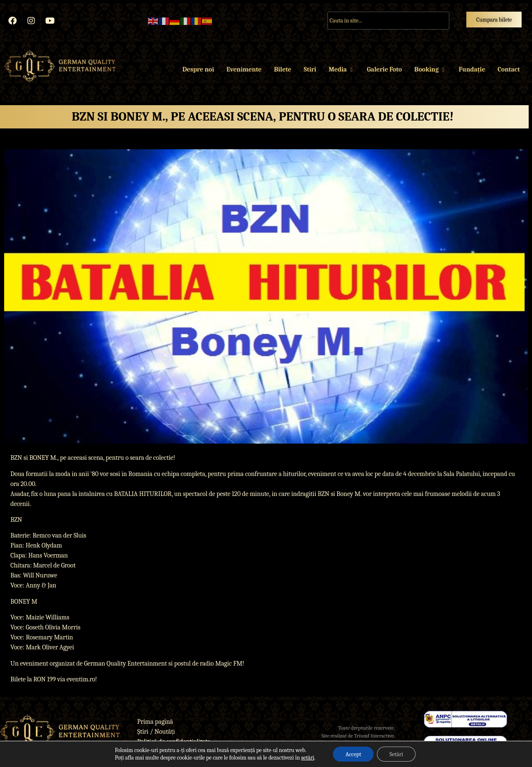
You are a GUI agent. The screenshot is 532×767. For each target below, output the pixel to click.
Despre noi (198, 69)
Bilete (282, 69)
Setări (396, 754)
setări (308, 758)
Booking (430, 69)
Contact (509, 69)
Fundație (472, 69)
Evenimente (244, 69)
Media (342, 69)
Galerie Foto (384, 69)
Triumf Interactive (374, 736)
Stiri (310, 69)
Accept (353, 754)
